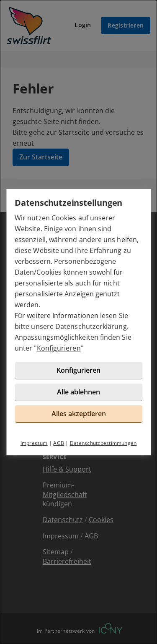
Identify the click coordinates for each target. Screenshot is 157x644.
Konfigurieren (59, 348)
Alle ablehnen (78, 392)
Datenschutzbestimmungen (103, 443)
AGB (59, 443)
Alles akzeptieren (79, 414)
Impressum (34, 443)
